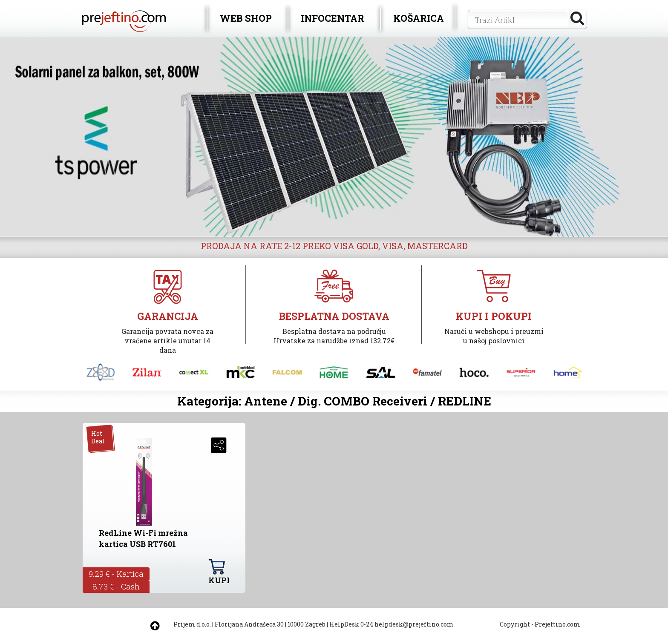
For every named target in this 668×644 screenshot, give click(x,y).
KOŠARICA (419, 18)
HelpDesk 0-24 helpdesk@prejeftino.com (392, 624)
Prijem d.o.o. (192, 624)
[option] (334, 137)
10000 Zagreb (307, 624)
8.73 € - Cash (116, 586)
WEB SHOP (246, 18)
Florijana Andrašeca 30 (249, 624)
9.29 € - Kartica (116, 574)
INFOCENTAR (333, 18)
